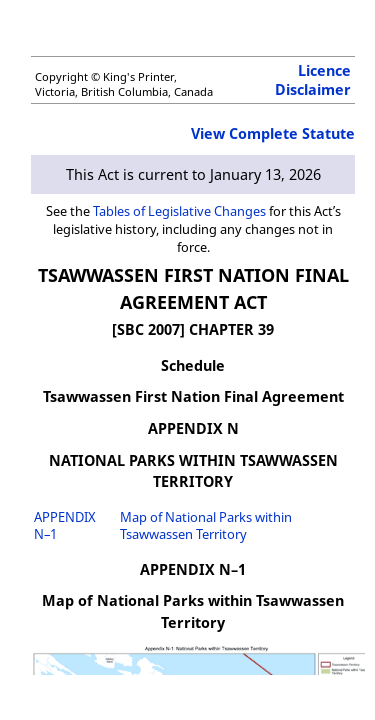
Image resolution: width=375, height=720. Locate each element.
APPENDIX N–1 (65, 525)
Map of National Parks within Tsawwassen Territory (206, 525)
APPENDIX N (193, 428)
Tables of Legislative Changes (179, 211)
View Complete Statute (273, 133)
